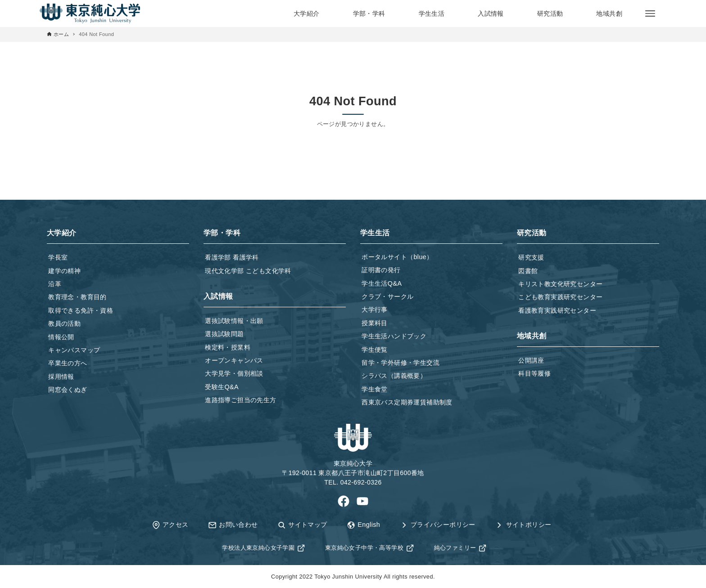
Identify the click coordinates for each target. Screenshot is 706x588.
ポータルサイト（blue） (397, 257)
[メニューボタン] (650, 13)
